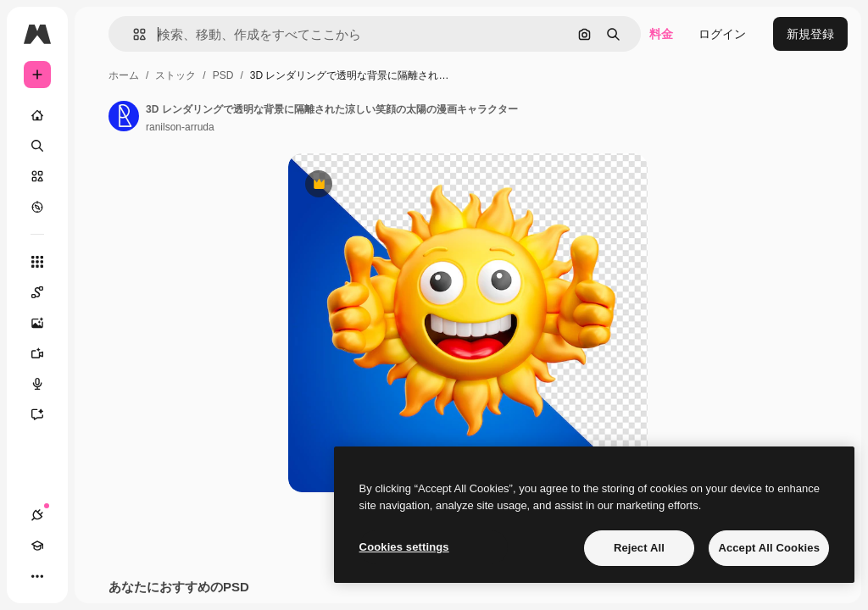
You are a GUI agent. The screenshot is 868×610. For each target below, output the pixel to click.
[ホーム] (37, 115)
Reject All (639, 548)
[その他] (37, 576)
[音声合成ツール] (46, 384)
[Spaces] (46, 292)
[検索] (37, 146)
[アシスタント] (46, 414)
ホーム (124, 75)
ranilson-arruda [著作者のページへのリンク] (180, 127)
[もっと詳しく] (37, 207)
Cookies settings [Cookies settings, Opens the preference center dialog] (404, 547)
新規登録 (810, 34)
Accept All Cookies (769, 548)
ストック (175, 75)
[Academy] (37, 546)
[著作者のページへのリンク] (124, 116)
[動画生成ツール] (46, 353)
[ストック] (37, 176)
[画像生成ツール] (46, 323)
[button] (133, 34)
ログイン (722, 34)
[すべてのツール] (37, 262)
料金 (661, 34)
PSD (223, 75)
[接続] (37, 515)
